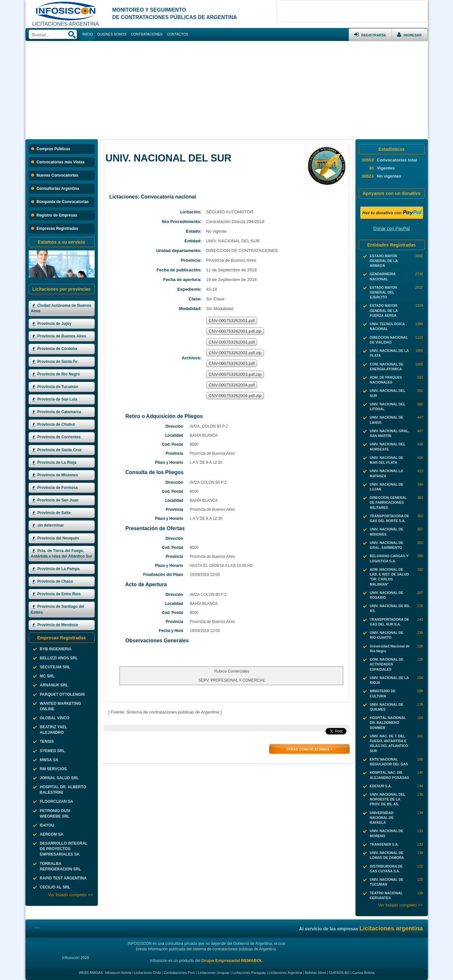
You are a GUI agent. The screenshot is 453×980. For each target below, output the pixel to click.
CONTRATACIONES (147, 34)
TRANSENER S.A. (384, 844)
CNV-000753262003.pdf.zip (235, 374)
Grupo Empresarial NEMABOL (232, 961)
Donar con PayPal (392, 228)
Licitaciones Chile (148, 973)
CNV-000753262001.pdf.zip (235, 331)
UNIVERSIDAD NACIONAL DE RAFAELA (382, 818)
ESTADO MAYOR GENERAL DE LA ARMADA (384, 261)
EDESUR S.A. (381, 786)
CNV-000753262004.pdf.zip (235, 396)
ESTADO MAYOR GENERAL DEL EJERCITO (384, 292)
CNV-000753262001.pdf (232, 320)
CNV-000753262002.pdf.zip (235, 353)
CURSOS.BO (339, 973)
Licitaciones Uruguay (214, 973)
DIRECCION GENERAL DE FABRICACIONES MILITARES (388, 502)
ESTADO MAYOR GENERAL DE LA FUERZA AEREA (384, 310)
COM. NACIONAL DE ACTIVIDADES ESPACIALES (387, 664)
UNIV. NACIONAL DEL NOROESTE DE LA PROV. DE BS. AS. (388, 799)
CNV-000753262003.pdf (232, 363)
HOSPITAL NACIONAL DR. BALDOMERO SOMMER (388, 723)
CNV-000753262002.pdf (232, 342)
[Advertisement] (227, 90)
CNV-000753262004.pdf (232, 385)
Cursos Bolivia (363, 973)
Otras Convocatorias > (309, 749)
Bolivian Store (316, 973)
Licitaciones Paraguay (249, 973)
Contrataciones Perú (179, 973)
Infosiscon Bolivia (118, 973)
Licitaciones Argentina (286, 973)
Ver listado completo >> (70, 895)
